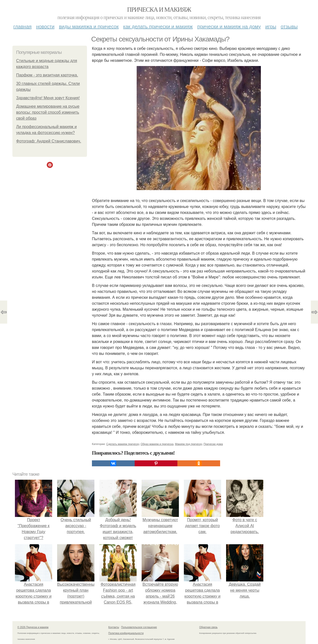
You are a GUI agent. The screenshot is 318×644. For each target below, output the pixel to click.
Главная (22, 27)
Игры (271, 27)
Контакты (114, 627)
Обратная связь (208, 627)
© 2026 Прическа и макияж (33, 627)
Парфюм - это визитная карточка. (47, 75)
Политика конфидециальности (126, 633)
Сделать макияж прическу (123, 444)
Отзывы (289, 27)
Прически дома (213, 444)
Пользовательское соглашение (139, 627)
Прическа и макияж (159, 10)
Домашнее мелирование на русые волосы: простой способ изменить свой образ (48, 112)
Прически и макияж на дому (229, 27)
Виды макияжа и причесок (89, 27)
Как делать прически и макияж (158, 27)
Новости (45, 27)
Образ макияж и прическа (157, 444)
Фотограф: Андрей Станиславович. (49, 141)
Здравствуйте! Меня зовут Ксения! (48, 98)
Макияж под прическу (188, 444)
